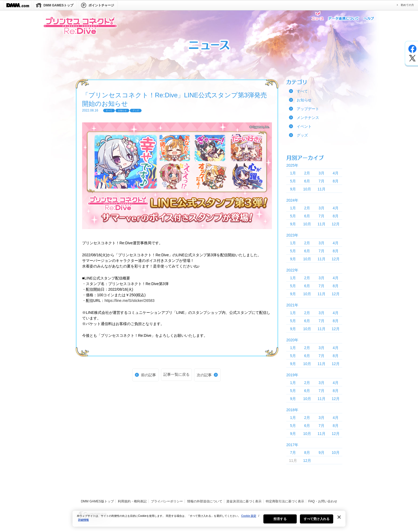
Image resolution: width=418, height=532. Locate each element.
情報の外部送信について (205, 501)
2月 (307, 173)
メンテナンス (308, 118)
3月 (321, 173)
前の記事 (148, 375)
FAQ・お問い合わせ (323, 501)
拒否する (280, 522)
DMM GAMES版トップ (97, 501)
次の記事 (204, 375)
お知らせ (304, 100)
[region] (209, 521)
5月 (293, 181)
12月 (336, 224)
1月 (293, 173)
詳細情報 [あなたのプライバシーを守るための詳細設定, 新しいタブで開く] (83, 523)
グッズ (302, 135)
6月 (307, 181)
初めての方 (407, 5)
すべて (302, 91)
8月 (336, 181)
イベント (304, 126)
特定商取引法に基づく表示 (285, 501)
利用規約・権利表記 (132, 501)
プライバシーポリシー (167, 501)
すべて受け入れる (317, 522)
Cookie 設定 (249, 519)
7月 (321, 181)
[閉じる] (339, 520)
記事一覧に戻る (176, 374)
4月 (336, 173)
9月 (293, 189)
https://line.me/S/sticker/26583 (130, 301)
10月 (307, 189)
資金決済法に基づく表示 (244, 501)
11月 (321, 189)
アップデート (308, 109)
